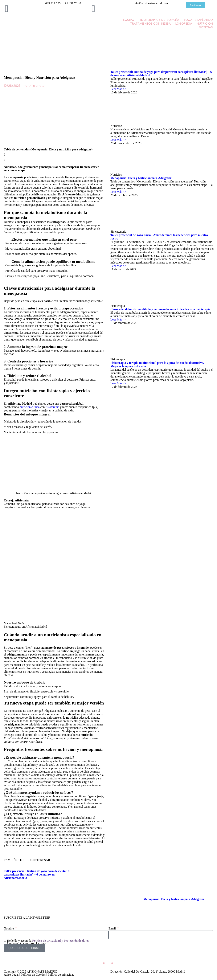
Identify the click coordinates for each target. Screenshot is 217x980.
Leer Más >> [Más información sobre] (118, 140)
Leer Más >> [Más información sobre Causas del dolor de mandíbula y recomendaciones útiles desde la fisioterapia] (118, 319)
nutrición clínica (30, 407)
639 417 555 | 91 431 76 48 (63, 3)
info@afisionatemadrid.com (150, 3)
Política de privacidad (61, 975)
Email (113, 928)
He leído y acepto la (48, 941)
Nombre (9, 928)
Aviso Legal (11, 975)
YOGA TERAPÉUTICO (198, 20)
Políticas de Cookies (33, 975)
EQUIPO (129, 20)
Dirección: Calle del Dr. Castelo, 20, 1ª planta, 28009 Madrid (148, 972)
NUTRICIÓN (205, 24)
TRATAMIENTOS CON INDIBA (150, 24)
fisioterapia (52, 407)
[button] (54, 154)
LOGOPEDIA (184, 24)
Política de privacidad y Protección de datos (61, 941)
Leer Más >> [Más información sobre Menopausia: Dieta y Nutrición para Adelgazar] (118, 192)
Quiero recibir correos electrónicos (28, 943)
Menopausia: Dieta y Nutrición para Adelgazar (141, 178)
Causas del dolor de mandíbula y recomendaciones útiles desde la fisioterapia (160, 309)
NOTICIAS (206, 27)
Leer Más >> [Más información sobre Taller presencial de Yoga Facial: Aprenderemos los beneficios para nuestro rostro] (118, 266)
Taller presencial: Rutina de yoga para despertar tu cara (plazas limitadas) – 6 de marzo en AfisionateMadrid (37, 874)
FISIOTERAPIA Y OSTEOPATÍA (159, 20)
